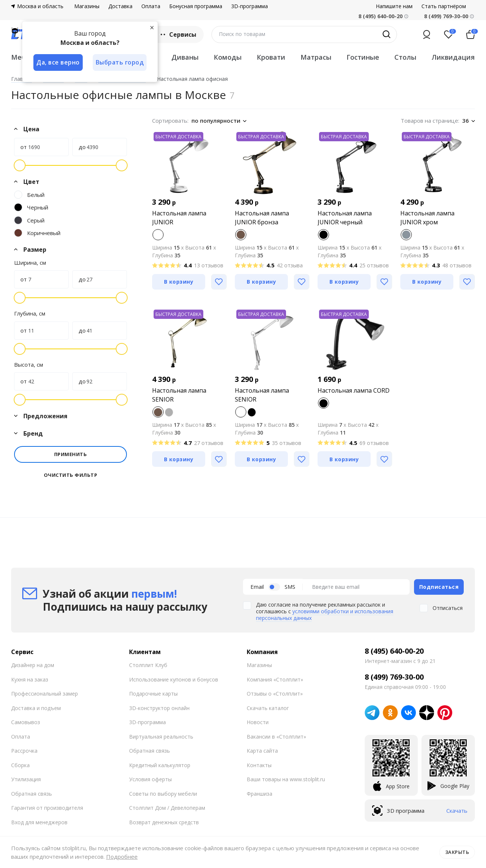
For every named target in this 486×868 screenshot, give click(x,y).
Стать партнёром (444, 6)
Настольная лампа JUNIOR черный (345, 218)
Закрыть (457, 852)
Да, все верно (58, 62)
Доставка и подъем (36, 708)
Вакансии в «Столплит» (276, 736)
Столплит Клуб (148, 665)
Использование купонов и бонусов (174, 679)
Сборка (20, 765)
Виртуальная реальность (161, 736)
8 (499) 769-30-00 (446, 16)
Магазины (87, 6)
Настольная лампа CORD (354, 390)
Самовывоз (26, 722)
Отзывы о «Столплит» (275, 694)
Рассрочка (24, 751)
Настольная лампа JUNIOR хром (427, 218)
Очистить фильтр (71, 475)
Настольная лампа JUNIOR (179, 218)
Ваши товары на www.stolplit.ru (286, 779)
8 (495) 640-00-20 (394, 651)
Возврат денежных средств (164, 822)
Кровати (271, 57)
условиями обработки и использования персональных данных (325, 615)
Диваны (185, 57)
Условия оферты (150, 779)
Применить (71, 454)
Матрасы (316, 57)
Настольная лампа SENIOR (179, 395)
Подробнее (122, 857)
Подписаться (439, 586)
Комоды (228, 57)
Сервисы (178, 34)
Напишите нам (394, 6)
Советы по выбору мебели (163, 793)
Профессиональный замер (45, 694)
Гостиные (363, 57)
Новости (258, 722)
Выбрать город (120, 62)
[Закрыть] (152, 27)
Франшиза (260, 793)
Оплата (151, 6)
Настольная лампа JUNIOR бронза (262, 218)
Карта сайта (262, 751)
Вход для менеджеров (39, 822)
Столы (405, 57)
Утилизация (26, 779)
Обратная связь (32, 793)
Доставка (120, 6)
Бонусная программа (196, 6)
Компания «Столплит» (275, 679)
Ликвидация (453, 57)
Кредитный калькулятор (160, 765)
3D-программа (249, 6)
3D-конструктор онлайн (159, 708)
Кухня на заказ (30, 679)
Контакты (259, 765)
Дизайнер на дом (33, 665)
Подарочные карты (153, 694)
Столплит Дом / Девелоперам (167, 808)
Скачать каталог (268, 708)
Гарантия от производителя (47, 808)
